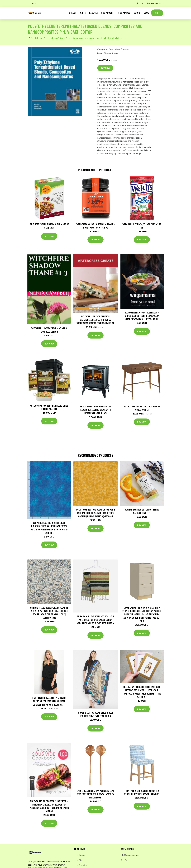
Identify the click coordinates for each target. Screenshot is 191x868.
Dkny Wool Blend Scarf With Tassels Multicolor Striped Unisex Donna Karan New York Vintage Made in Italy (95, 620)
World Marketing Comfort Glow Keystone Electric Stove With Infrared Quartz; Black (96, 410)
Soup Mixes (124, 13)
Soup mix (125, 49)
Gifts (83, 13)
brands (73, 13)
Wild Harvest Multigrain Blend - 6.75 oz (49, 224)
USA (142, 3)
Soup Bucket (108, 13)
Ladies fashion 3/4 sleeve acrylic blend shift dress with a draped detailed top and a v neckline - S (49, 701)
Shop (157, 13)
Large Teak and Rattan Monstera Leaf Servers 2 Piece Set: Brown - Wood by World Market (95, 794)
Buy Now (105, 68)
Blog (147, 13)
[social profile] (39, 3)
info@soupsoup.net (153, 3)
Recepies (93, 13)
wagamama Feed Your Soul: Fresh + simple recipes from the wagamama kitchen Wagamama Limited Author (142, 316)
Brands (82, 855)
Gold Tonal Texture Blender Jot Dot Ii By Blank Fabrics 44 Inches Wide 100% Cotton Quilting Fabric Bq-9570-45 (95, 513)
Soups (137, 13)
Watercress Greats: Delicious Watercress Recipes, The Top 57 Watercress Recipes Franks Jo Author (95, 320)
